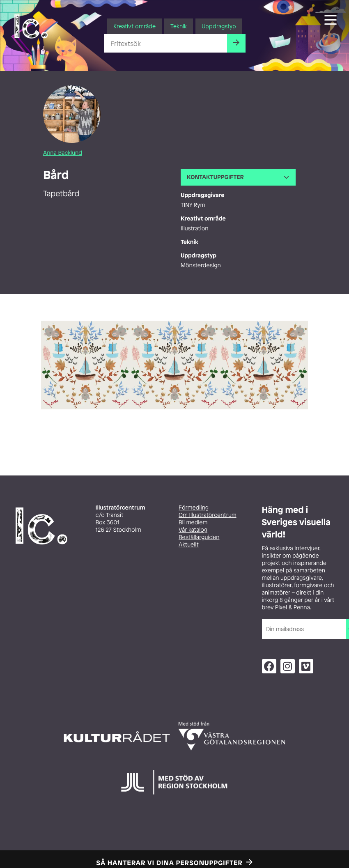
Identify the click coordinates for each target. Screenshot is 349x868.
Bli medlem (193, 522)
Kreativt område (134, 26)
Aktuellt (189, 545)
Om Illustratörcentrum (208, 515)
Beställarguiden (199, 537)
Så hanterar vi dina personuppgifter (170, 863)
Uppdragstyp (219, 26)
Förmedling (194, 508)
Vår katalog (193, 530)
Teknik (179, 26)
